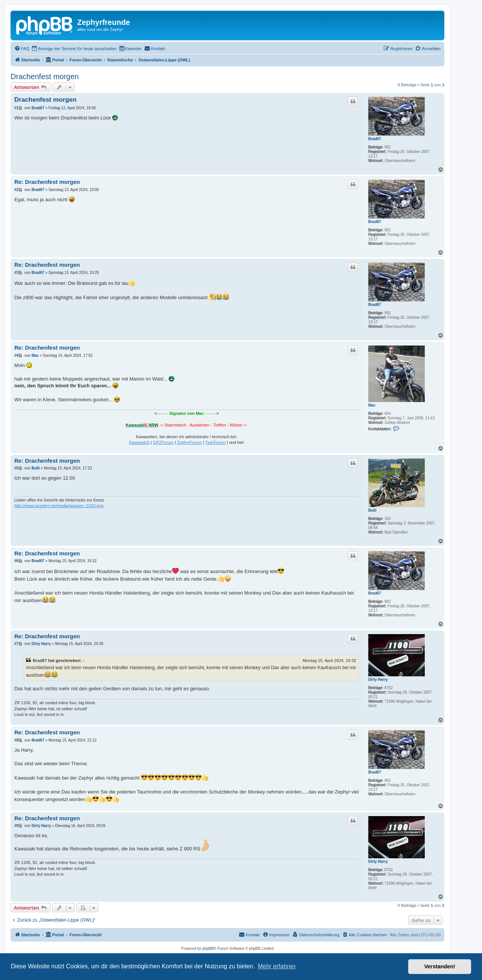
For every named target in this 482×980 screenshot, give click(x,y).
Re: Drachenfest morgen (47, 182)
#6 (16, 561)
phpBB (208, 949)
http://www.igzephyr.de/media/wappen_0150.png (59, 506)
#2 (16, 190)
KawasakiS (139, 442)
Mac (372, 405)
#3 (16, 273)
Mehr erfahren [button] (277, 966)
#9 (16, 826)
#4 (16, 355)
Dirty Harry (378, 680)
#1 (16, 108)
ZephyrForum (189, 442)
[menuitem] (22, 49)
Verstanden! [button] (440, 966)
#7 (16, 644)
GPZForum (163, 442)
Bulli (372, 510)
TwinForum (215, 442)
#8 (16, 740)
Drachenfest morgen (45, 76)
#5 (16, 468)
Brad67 (375, 139)
